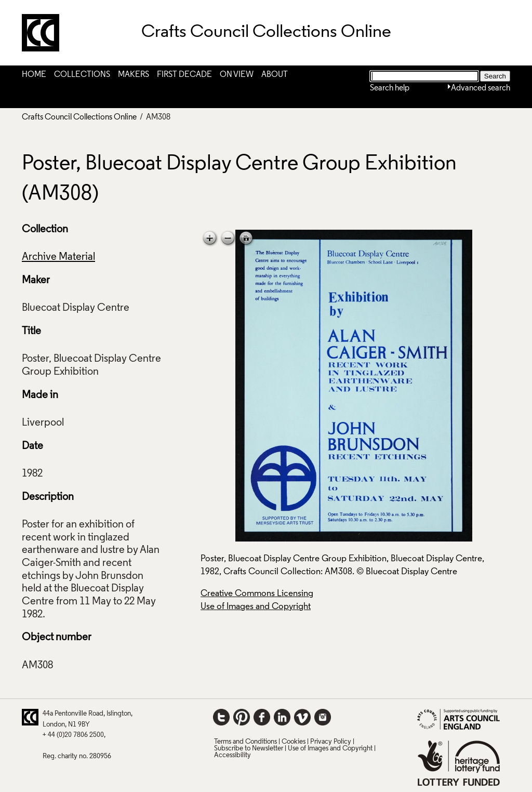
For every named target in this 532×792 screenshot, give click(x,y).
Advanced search (481, 88)
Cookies (294, 742)
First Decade (184, 75)
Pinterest (242, 717)
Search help (390, 88)
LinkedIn (282, 717)
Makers (134, 75)
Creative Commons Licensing (257, 594)
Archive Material (58, 257)
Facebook (262, 717)
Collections (82, 75)
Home (34, 75)
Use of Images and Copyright (256, 607)
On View (237, 75)
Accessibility (232, 755)
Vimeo (302, 717)
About (275, 75)
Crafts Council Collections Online (79, 117)
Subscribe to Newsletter (249, 749)
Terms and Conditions (245, 742)
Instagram (323, 717)
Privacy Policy (331, 742)
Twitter (221, 717)
